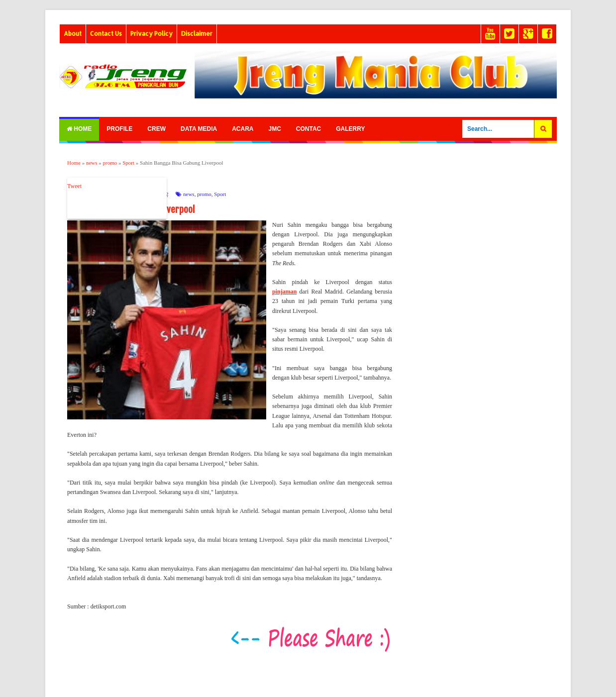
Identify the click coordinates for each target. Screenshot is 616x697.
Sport (220, 194)
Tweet (74, 186)
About (73, 34)
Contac (308, 129)
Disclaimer (197, 34)
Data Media (199, 129)
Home (79, 129)
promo (204, 194)
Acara (243, 129)
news (189, 194)
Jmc (274, 129)
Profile (119, 129)
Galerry (350, 129)
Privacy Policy (152, 34)
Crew (156, 129)
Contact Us (106, 34)
